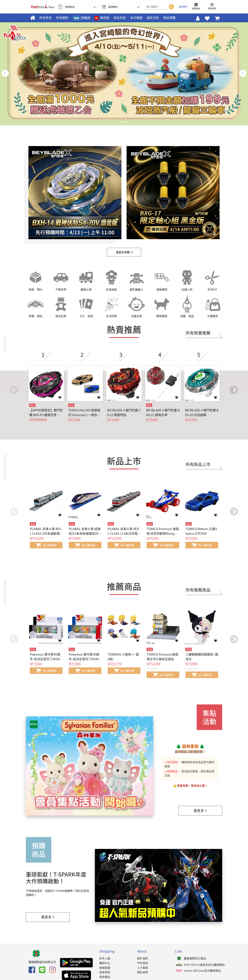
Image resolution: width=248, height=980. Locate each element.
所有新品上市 (198, 464)
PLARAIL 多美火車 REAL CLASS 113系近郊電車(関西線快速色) (123, 533)
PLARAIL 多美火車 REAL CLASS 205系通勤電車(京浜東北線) (45, 533)
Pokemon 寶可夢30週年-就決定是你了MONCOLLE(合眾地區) (46, 659)
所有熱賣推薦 (198, 333)
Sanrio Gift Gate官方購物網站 (202, 971)
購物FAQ (105, 963)
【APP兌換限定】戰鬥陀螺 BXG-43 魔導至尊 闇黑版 (46, 412)
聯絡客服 (105, 968)
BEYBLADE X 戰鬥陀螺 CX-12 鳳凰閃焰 (124, 412)
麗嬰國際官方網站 (195, 958)
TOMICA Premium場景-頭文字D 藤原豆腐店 (163, 657)
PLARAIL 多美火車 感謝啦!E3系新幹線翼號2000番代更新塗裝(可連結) (85, 533)
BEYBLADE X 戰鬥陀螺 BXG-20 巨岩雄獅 (202, 412)
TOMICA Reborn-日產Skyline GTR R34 (201, 531)
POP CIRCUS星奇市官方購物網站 (204, 965)
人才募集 (143, 968)
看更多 (200, 811)
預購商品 (39, 850)
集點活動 (209, 717)
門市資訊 (143, 963)
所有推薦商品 (198, 590)
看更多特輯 (123, 252)
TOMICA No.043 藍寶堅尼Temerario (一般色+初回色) (84, 412)
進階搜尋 (183, 7)
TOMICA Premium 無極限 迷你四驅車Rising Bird (163, 533)
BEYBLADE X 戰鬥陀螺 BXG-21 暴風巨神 (163, 412)
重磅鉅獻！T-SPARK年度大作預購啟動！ (56, 877)
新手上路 (105, 958)
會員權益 (105, 977)
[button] (234, 390)
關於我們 (143, 958)
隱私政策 (143, 972)
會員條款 (105, 972)
